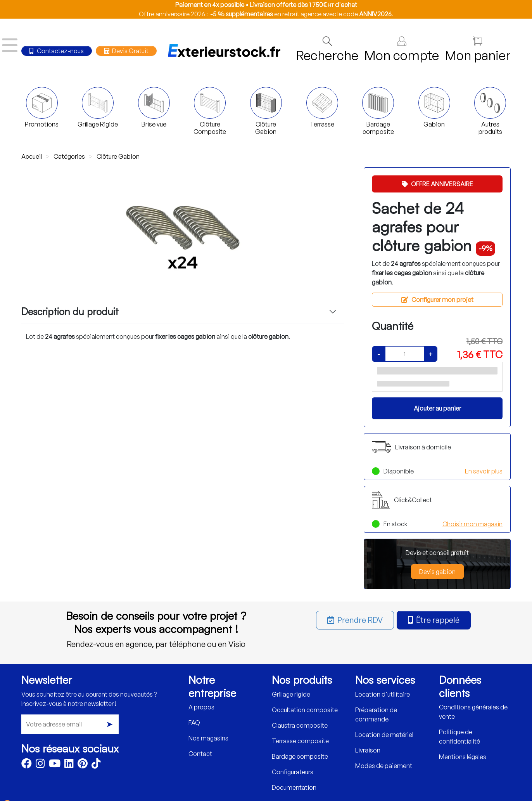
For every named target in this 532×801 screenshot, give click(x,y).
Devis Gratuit (126, 51)
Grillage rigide (291, 694)
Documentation (294, 787)
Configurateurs (293, 772)
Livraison (368, 750)
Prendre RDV (355, 620)
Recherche (327, 50)
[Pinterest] (83, 765)
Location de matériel (384, 735)
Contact (200, 754)
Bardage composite (300, 756)
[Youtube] (55, 765)
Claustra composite (300, 725)
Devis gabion (437, 572)
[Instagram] (40, 765)
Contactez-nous (57, 51)
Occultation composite (305, 710)
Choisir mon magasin (472, 524)
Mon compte (402, 50)
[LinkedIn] (69, 765)
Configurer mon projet (437, 300)
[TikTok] (96, 765)
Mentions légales (463, 757)
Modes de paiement (384, 766)
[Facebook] (27, 765)
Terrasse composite (300, 741)
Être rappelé (434, 620)
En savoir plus (484, 471)
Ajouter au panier (437, 408)
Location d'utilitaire (383, 694)
